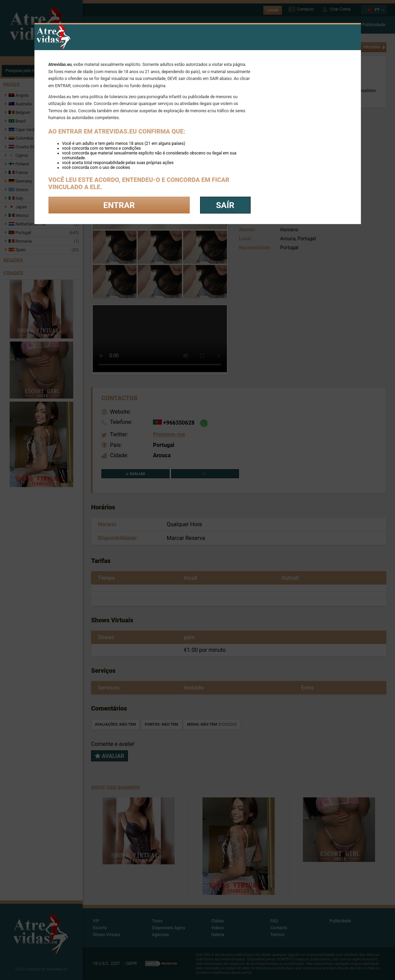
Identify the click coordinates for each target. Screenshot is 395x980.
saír (225, 205)
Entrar (119, 205)
